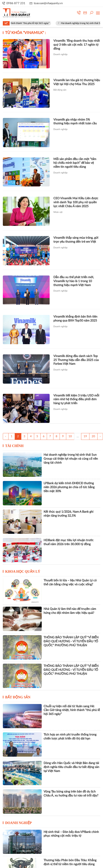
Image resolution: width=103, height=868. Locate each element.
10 (70, 436)
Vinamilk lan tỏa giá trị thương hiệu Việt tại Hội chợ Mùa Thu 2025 (77, 82)
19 (85, 436)
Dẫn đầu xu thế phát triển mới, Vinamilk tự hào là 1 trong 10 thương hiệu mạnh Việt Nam (74, 281)
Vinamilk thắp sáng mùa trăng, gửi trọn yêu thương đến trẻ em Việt (76, 240)
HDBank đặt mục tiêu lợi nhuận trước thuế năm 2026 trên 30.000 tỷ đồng (69, 542)
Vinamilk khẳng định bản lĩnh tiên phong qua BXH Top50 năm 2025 (75, 319)
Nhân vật (58, 212)
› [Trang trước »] (100, 436)
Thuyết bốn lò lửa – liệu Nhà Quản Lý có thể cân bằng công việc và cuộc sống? (70, 582)
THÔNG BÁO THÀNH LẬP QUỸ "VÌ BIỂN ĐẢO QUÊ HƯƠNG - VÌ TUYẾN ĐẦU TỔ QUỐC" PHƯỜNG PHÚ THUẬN (71, 641)
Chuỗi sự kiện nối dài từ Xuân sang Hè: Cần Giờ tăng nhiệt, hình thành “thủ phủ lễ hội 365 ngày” (72, 710)
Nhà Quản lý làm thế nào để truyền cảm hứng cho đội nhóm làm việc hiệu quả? (70, 611)
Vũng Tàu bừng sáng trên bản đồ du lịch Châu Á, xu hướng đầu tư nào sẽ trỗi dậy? (71, 794)
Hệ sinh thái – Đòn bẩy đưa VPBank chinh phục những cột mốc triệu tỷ (71, 834)
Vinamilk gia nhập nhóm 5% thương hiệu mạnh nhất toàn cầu (75, 122)
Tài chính (14, 446)
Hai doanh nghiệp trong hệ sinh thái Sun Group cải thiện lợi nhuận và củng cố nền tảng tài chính (71, 459)
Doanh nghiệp (60, 54)
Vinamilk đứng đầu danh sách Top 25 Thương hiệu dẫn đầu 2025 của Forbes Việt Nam (76, 360)
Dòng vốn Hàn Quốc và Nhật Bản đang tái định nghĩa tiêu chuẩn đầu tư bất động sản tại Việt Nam (71, 767)
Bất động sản (60, 90)
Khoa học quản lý (23, 572)
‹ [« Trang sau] (6, 436)
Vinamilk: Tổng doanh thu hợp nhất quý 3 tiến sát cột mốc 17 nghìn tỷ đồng (77, 45)
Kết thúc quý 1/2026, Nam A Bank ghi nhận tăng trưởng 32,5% (68, 514)
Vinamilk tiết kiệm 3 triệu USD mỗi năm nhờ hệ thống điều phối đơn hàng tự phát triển (76, 399)
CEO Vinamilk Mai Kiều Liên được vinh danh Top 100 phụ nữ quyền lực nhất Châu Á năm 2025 (76, 202)
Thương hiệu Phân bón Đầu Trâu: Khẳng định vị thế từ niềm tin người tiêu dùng (70, 862)
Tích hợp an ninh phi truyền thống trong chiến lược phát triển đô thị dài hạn (70, 737)
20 (93, 436)
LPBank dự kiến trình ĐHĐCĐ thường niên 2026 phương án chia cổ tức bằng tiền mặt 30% (69, 487)
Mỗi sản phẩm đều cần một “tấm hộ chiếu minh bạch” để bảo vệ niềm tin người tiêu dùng (75, 163)
